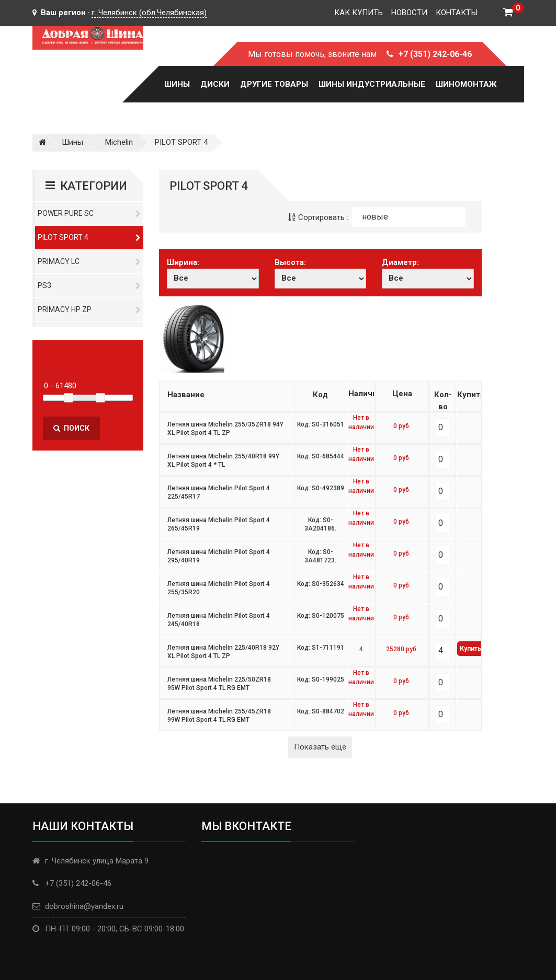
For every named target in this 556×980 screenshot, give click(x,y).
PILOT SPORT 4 (181, 142)
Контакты (457, 13)
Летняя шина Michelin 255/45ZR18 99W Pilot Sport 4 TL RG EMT (219, 716)
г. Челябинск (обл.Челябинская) (149, 13)
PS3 (89, 285)
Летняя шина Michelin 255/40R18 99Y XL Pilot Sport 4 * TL (223, 460)
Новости (409, 13)
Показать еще (320, 747)
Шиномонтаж (466, 84)
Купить (470, 649)
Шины (177, 84)
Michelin (119, 142)
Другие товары (274, 84)
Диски (215, 84)
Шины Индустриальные (372, 84)
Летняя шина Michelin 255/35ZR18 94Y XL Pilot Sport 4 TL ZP (225, 429)
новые (375, 217)
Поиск (71, 428)
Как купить (359, 13)
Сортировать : (318, 217)
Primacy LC (89, 261)
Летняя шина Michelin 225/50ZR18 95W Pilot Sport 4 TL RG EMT (219, 684)
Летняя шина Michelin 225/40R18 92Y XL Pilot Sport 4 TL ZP (223, 652)
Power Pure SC (89, 213)
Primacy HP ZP (89, 309)
